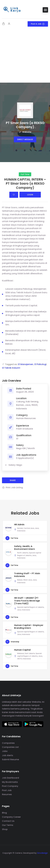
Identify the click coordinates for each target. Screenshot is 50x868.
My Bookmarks (10, 782)
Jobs (5, 751)
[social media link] (25, 859)
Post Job (7, 790)
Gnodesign (42, 853)
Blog (4, 813)
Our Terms (8, 825)
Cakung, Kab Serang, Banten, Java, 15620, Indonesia (27, 405)
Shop (5, 829)
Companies (8, 743)
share (13, 480)
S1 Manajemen (26, 364)
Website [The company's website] (25, 132)
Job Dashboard (10, 778)
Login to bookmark (14, 195)
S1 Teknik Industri (11, 368)
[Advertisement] (25, 57)
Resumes (7, 794)
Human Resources (26, 418)
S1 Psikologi (40, 364)
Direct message (25, 139)
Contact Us (8, 821)
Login (30, 195)
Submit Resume (10, 759)
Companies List (10, 747)
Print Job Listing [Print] (12, 488)
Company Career (11, 817)
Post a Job (38, 24)
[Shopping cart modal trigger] (3, 24)
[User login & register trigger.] (9, 24)
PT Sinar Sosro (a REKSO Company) (25, 125)
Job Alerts (8, 755)
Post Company (10, 786)
